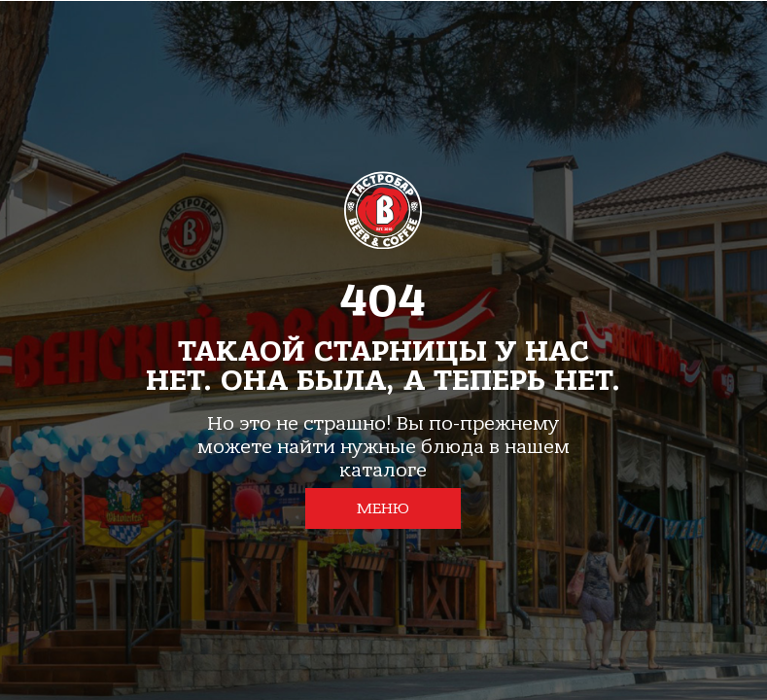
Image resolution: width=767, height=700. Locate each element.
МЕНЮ (383, 508)
